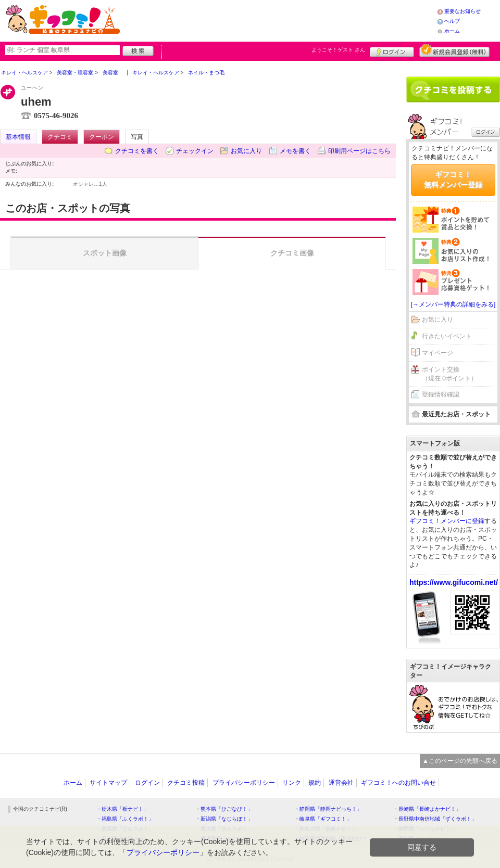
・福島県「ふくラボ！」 (125, 819)
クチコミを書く (137, 151)
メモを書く (295, 151)
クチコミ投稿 (186, 783)
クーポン (102, 137)
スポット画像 (105, 253)
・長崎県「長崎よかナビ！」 (427, 809)
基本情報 (18, 137)
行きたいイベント (447, 336)
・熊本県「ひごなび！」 (224, 809)
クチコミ (60, 137)
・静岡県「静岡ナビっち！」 (328, 809)
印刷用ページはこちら (359, 151)
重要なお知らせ (463, 11)
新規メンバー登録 (454, 50)
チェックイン (195, 151)
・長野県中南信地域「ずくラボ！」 (435, 819)
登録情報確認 (441, 394)
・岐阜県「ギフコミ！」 (323, 819)
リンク (292, 783)
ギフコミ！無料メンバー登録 (453, 180)
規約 (315, 783)
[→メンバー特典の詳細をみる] (453, 304)
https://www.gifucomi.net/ (454, 582)
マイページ (438, 353)
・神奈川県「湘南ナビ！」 (326, 829)
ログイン (392, 50)
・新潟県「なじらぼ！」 (224, 819)
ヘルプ (452, 21)
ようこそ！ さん (338, 50)
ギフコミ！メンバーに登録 (447, 521)
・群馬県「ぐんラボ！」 (125, 829)
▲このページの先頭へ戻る (460, 761)
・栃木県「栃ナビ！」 (122, 809)
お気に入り (246, 151)
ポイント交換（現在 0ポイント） (449, 374)
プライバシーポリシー (244, 783)
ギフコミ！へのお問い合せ (398, 783)
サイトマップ (108, 783)
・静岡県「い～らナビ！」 (424, 829)
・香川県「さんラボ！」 (224, 829)
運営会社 (341, 783)
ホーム (452, 31)
